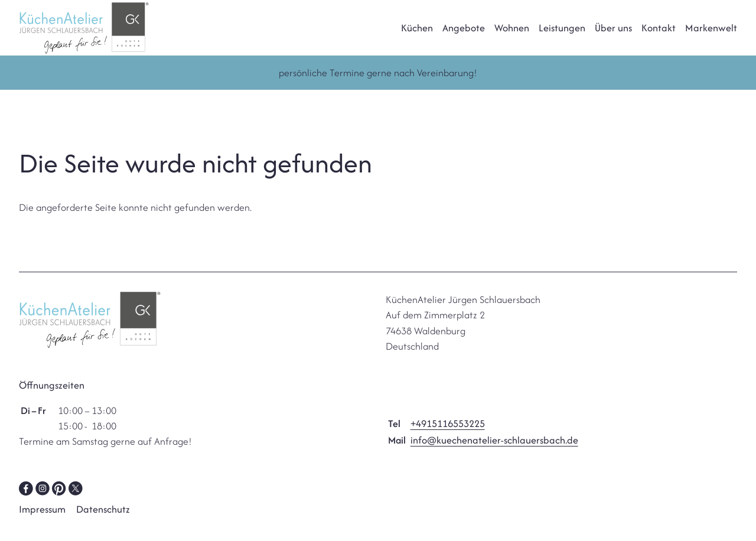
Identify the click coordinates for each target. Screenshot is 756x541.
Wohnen (512, 35)
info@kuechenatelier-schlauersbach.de (494, 455)
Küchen (417, 35)
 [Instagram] (43, 502)
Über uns (613, 35)
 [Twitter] (76, 502)
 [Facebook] (26, 502)
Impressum (42, 524)
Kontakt (659, 35)
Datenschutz (103, 524)
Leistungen (562, 35)
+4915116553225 (448, 438)
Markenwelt (711, 35)
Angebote (464, 35)
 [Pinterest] (59, 502)
